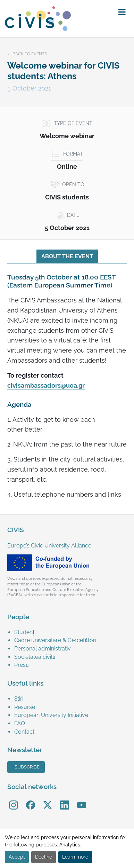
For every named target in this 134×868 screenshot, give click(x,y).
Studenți (25, 632)
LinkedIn (65, 800)
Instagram (14, 800)
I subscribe (26, 767)
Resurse (25, 707)
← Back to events (27, 54)
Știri (19, 699)
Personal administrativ (43, 649)
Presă (22, 665)
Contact (24, 732)
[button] (122, 12)
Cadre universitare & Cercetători (55, 640)
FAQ (20, 723)
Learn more (75, 857)
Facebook (31, 800)
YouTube (81, 800)
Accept (17, 857)
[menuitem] (70, 632)
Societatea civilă (35, 657)
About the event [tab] (67, 256)
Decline (44, 857)
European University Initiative (51, 715)
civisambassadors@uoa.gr (46, 386)
